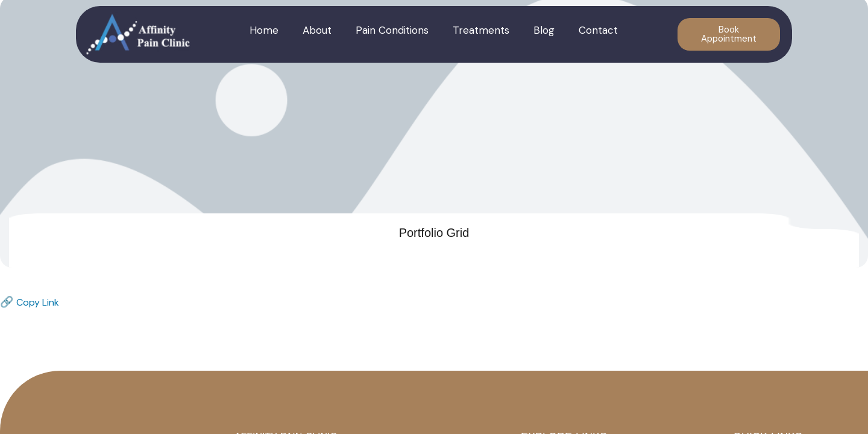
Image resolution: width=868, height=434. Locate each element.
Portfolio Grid (434, 233)
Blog (544, 30)
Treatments (481, 30)
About (317, 30)
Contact (598, 30)
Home (264, 30)
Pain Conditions (392, 30)
